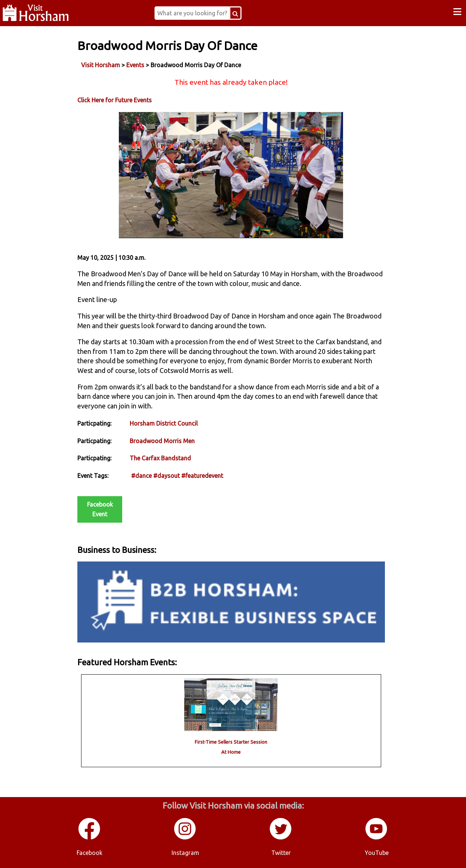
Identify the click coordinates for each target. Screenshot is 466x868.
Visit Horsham (101, 65)
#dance (141, 476)
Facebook (90, 853)
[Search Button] (235, 13)
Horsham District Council (164, 423)
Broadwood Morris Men (162, 441)
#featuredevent (202, 476)
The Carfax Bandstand (160, 458)
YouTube (377, 853)
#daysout (166, 476)
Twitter (281, 853)
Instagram (185, 853)
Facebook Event (100, 509)
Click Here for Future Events (115, 100)
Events (135, 65)
